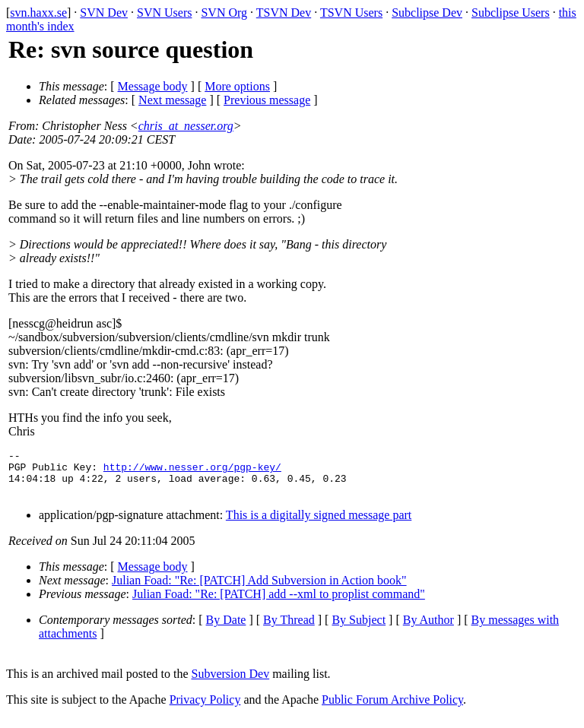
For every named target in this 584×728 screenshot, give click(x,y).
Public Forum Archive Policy (392, 709)
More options (237, 86)
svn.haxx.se (38, 13)
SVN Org (224, 13)
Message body (153, 86)
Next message (172, 100)
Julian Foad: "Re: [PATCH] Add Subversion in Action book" (259, 589)
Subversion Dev (231, 683)
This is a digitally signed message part (319, 524)
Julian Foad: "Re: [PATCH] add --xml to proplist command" (279, 603)
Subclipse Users (511, 13)
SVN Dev (104, 13)
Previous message (267, 100)
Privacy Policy (205, 709)
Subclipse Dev (427, 13)
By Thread (289, 629)
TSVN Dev (284, 13)
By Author (428, 629)
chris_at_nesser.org (186, 126)
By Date (226, 629)
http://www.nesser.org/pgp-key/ (192, 471)
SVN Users (164, 13)
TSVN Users (351, 13)
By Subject (359, 629)
